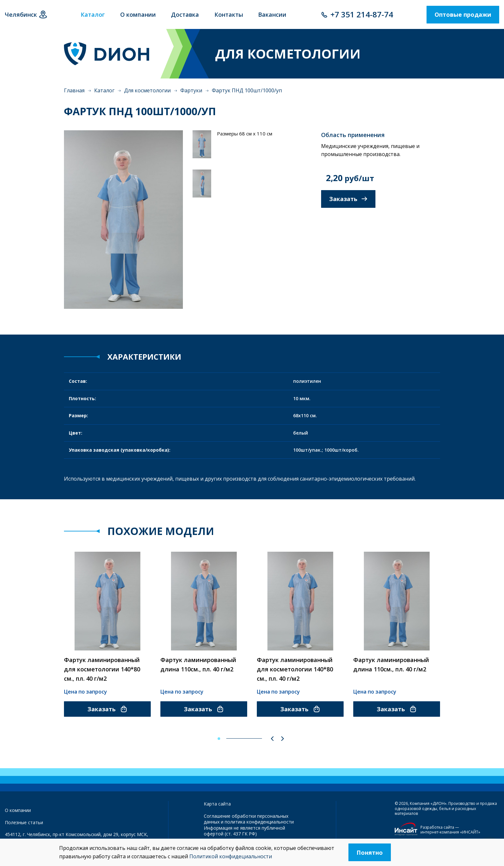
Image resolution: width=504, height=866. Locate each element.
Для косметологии (147, 90)
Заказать (348, 199)
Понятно (370, 852)
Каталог (104, 90)
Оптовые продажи (463, 14)
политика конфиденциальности (259, 822)
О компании (18, 810)
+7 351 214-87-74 (362, 14)
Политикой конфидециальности (231, 856)
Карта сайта (217, 804)
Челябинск (21, 14)
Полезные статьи (24, 822)
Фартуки (191, 90)
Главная (74, 90)
